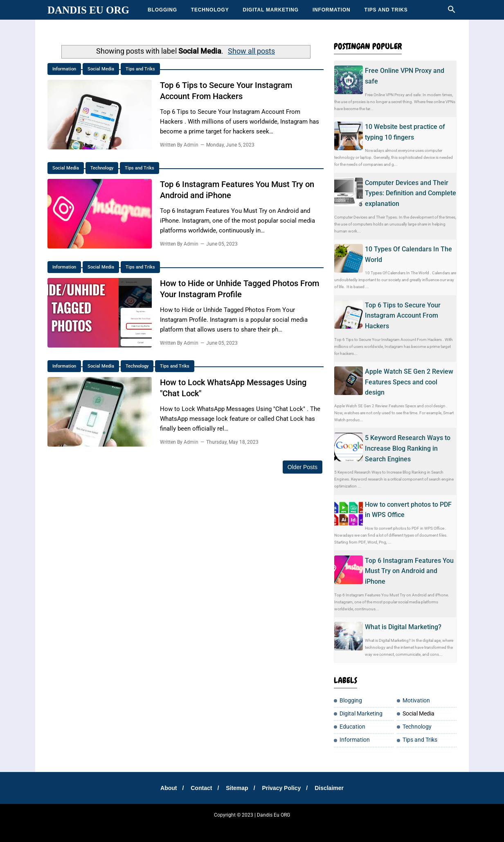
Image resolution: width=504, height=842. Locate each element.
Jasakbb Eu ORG (394, 826)
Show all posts (251, 51)
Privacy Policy (281, 788)
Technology (210, 10)
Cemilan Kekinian (264, 826)
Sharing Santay (202, 826)
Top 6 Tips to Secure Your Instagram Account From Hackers (403, 316)
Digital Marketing (270, 10)
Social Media (101, 69)
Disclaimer (329, 788)
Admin (191, 144)
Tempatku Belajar (164, 826)
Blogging (162, 10)
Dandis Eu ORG (88, 10)
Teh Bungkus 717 (303, 826)
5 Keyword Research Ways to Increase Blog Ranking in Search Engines (408, 448)
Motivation (416, 701)
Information (332, 10)
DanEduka (232, 826)
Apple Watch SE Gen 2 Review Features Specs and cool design (409, 382)
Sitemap (237, 788)
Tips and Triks (386, 10)
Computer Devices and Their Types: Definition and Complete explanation (411, 193)
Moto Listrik (361, 826)
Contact (201, 788)
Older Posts (303, 467)
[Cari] (452, 12)
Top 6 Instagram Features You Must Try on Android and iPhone (409, 571)
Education (352, 727)
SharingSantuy (128, 826)
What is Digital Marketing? (403, 627)
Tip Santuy (335, 826)
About (169, 788)
